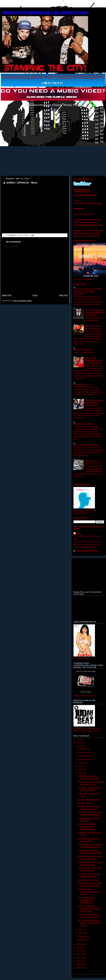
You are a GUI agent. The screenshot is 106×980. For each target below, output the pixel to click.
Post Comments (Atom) (22, 301)
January (82, 940)
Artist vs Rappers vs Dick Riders (86, 445)
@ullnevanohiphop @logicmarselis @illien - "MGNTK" (89, 892)
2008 (79, 968)
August (82, 763)
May (80, 773)
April (81, 930)
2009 (79, 965)
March (81, 933)
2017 (79, 743)
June (81, 770)
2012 (79, 954)
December (83, 749)
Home (35, 295)
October (82, 756)
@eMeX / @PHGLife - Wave (22, 183)
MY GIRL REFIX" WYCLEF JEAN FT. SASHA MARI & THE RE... (90, 923)
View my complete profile (86, 551)
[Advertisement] (35, 272)
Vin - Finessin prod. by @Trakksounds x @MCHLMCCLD (87, 900)
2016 (79, 746)
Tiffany (79, 533)
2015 (79, 944)
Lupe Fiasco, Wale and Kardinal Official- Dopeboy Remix (94, 403)
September (83, 759)
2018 (79, 739)
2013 (79, 951)
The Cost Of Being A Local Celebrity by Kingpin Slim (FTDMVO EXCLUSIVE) (88, 291)
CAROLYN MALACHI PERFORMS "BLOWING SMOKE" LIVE (89, 909)
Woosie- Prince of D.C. (83, 350)
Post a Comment (12, 246)
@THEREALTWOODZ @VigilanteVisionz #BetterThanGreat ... (87, 827)
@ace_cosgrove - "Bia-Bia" (89, 880)
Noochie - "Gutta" (85, 803)
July (80, 766)
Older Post (63, 295)
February (82, 936)
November (83, 753)
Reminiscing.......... (93, 461)
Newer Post (7, 295)
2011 (79, 958)
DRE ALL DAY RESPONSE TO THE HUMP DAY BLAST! (94, 361)
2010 (79, 961)
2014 (79, 948)
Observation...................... (84, 384)
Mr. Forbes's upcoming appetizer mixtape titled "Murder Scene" (95, 312)
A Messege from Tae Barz (84, 424)
